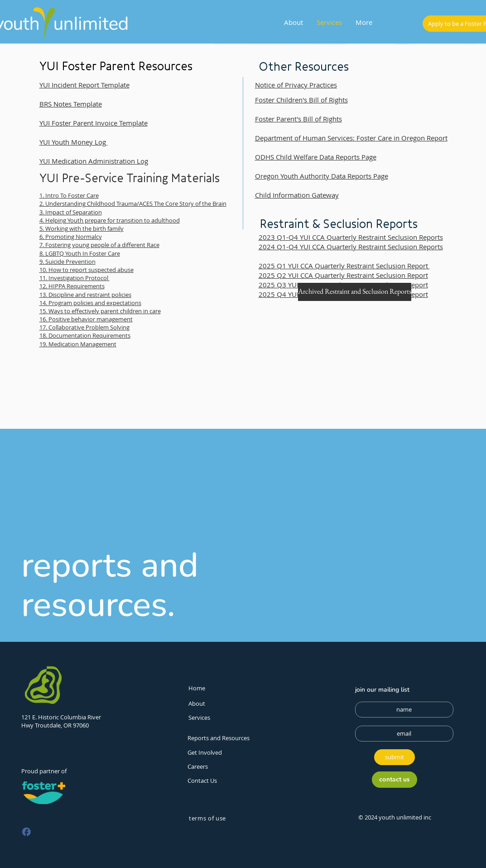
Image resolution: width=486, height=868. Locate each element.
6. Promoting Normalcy (71, 237)
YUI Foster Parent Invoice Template (94, 123)
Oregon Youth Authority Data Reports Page (322, 176)
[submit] (395, 757)
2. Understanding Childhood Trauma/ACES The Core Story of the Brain (133, 204)
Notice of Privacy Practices (296, 85)
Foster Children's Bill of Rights (301, 100)
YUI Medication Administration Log (94, 161)
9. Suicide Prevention (67, 262)
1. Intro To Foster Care (69, 195)
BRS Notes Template (71, 104)
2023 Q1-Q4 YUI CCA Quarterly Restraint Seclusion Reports (351, 237)
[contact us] (395, 780)
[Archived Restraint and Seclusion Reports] (355, 292)
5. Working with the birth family (82, 228)
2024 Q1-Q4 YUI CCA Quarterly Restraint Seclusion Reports (351, 247)
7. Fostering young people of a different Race (99, 245)
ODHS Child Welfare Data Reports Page (316, 157)
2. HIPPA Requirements (74, 286)
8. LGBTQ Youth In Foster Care (80, 253)
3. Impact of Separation (71, 212)
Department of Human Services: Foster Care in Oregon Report (351, 138)
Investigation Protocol (79, 278)
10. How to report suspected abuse (87, 270)
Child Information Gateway (297, 195)
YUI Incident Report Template (84, 85)
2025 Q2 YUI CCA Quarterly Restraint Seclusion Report (343, 275)
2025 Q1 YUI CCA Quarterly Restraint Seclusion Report (344, 266)
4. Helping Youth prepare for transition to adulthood (110, 220)
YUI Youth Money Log (74, 142)
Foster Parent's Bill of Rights (298, 119)
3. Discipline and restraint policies (87, 295)
